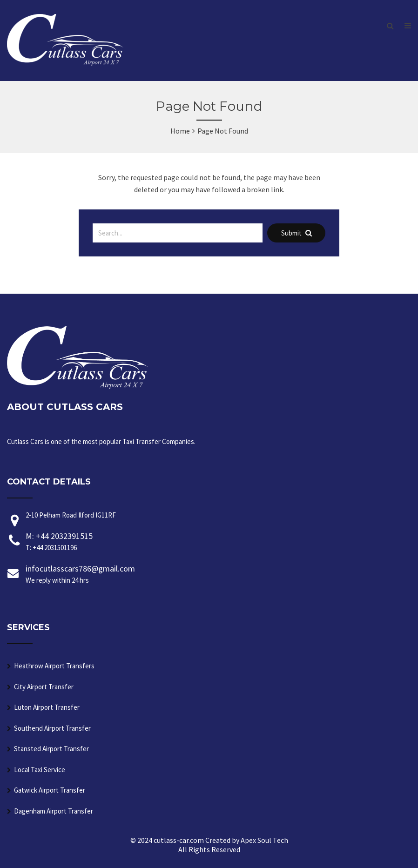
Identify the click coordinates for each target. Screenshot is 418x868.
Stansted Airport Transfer (51, 749)
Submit (297, 233)
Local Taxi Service (40, 770)
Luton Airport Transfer (47, 707)
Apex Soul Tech (264, 840)
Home (180, 131)
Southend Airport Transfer (52, 728)
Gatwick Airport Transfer (50, 790)
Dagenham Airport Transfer (54, 811)
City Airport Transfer (44, 687)
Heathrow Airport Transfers (54, 666)
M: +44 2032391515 (218, 542)
